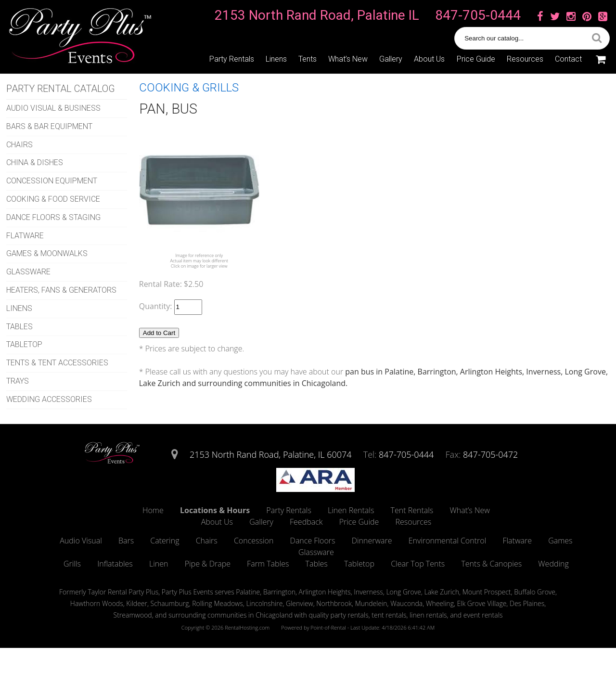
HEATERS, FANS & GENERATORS (61, 290)
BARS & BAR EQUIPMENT (49, 126)
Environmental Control (448, 541)
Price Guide (476, 59)
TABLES (19, 327)
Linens (276, 59)
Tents (308, 59)
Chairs (207, 541)
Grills (72, 564)
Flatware (517, 541)
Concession (254, 541)
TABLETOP (24, 344)
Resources (525, 59)
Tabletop (359, 564)
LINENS (19, 308)
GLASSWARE (28, 272)
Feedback (306, 522)
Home (153, 510)
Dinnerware (372, 541)
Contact (568, 59)
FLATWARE (25, 236)
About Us (429, 59)
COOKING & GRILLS (189, 88)
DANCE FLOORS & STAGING (53, 217)
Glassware (316, 552)
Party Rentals (232, 59)
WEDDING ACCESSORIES (49, 399)
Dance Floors (313, 541)
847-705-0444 (478, 15)
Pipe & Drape (208, 564)
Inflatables (115, 564)
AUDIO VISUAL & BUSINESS (53, 108)
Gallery (391, 59)
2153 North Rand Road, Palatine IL (317, 15)
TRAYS (18, 381)
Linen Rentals (351, 510)
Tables (317, 564)
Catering (165, 541)
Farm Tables (268, 564)
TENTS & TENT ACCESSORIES (57, 363)
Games (560, 541)
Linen (159, 564)
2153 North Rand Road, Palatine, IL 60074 (271, 454)
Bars (126, 541)
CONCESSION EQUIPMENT (52, 181)
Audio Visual (81, 541)
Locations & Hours (215, 510)
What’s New (348, 59)
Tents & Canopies (491, 564)
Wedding (553, 564)
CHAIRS (19, 145)
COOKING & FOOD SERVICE (53, 199)
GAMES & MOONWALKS (47, 253)
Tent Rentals (412, 510)
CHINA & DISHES (35, 162)
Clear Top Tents (418, 564)
